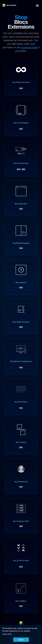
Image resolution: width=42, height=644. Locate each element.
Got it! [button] (21, 640)
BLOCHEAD (9, 5)
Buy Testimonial (21, 482)
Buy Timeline (21, 442)
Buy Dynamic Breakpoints (21, 361)
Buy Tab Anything (21, 163)
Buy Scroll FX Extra (21, 561)
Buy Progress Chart (21, 521)
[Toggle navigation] (37, 5)
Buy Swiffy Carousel (21, 322)
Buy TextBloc (21, 601)
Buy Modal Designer (21, 243)
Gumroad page (29, 47)
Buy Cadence (21, 282)
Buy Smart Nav (21, 204)
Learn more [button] (7, 634)
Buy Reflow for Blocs (21, 82)
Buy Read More (21, 402)
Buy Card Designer (21, 123)
